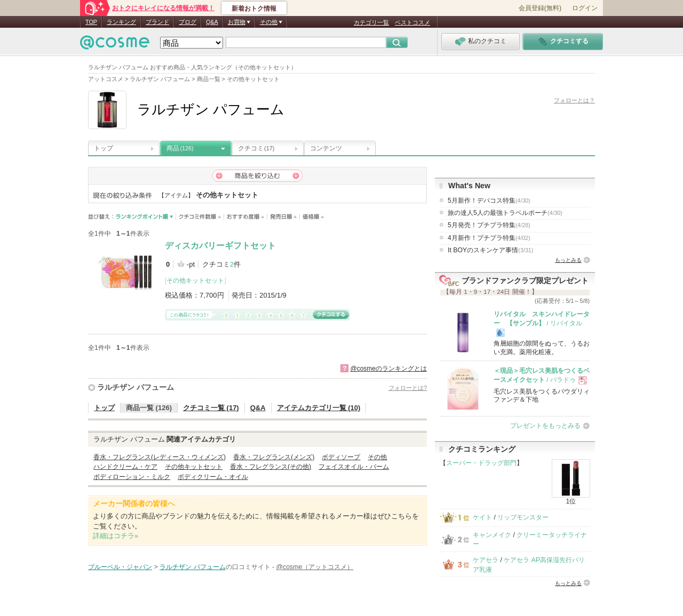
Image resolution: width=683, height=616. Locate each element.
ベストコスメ (412, 22)
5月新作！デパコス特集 (489, 201)
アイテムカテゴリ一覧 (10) (319, 408)
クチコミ (256, 148)
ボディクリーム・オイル (213, 477)
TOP (91, 22)
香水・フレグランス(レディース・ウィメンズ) (160, 457)
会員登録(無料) (540, 8)
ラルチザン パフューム (136, 387)
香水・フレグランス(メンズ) (274, 457)
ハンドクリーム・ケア (125, 467)
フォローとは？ (574, 100)
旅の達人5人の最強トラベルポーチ (505, 213)
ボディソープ (341, 457)
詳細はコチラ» (116, 536)
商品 (180, 148)
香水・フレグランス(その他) (271, 467)
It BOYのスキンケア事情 (490, 250)
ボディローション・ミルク (132, 477)
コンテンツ (326, 148)
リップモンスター (523, 517)
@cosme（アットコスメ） (315, 567)
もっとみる (568, 260)
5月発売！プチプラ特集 (489, 225)
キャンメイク (492, 535)
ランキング (121, 22)
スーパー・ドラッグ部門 (481, 463)
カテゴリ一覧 (371, 22)
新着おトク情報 (254, 9)
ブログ (188, 22)
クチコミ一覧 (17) (211, 408)
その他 (377, 457)
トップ (104, 148)
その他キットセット (195, 281)
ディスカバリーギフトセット (220, 246)
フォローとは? (408, 388)
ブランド (157, 22)
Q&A (212, 22)
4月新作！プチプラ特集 (489, 238)
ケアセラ (486, 560)
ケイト (482, 517)
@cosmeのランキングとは (388, 369)
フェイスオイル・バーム (354, 467)
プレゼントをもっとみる (545, 426)
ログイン (585, 8)
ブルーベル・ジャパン (120, 567)
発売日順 (284, 217)
